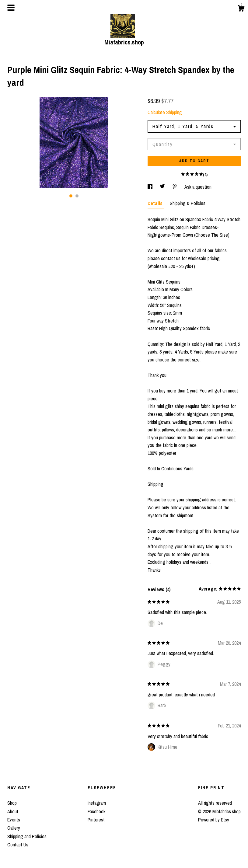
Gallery (14, 828)
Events (14, 820)
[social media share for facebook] (151, 187)
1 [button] (71, 196)
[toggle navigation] (11, 8)
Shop (12, 803)
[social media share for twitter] (163, 187)
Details (156, 203)
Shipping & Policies (188, 203)
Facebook (96, 811)
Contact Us (18, 845)
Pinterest (96, 820)
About (13, 811)
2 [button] (77, 196)
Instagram (97, 803)
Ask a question (198, 187)
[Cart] (241, 9)
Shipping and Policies (27, 836)
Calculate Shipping (165, 112)
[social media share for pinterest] (175, 187)
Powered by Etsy (214, 820)
